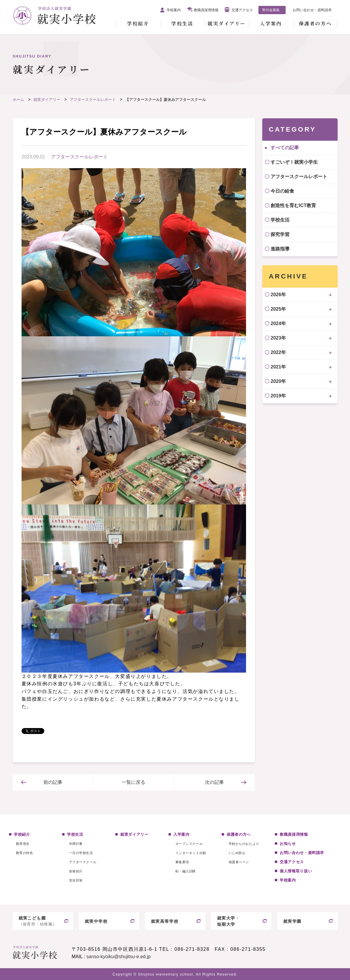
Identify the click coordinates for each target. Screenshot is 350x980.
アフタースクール (83, 862)
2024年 (278, 323)
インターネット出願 (191, 853)
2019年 (278, 396)
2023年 (278, 338)
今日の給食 (282, 191)
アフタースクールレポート (79, 157)
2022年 (278, 352)
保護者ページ (239, 862)
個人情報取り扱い (296, 871)
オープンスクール (189, 844)
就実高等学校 (165, 921)
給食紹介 (76, 871)
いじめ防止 (237, 853)
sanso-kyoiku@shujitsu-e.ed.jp (119, 957)
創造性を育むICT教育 (293, 205)
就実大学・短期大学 (229, 921)
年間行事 (76, 844)
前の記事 (53, 782)
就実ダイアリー (227, 23)
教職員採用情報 (206, 10)
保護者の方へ (315, 23)
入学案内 (271, 23)
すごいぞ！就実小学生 (294, 162)
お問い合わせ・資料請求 (312, 10)
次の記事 (214, 782)
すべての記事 (285, 148)
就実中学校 (96, 921)
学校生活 (182, 23)
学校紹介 (138, 23)
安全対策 (76, 880)
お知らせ (288, 844)
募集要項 (182, 862)
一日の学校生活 (81, 853)
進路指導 (280, 249)
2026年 (278, 295)
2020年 (278, 381)
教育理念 (23, 844)
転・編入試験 (186, 871)
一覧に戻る (134, 782)
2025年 (278, 309)
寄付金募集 (271, 10)
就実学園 (292, 921)
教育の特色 (25, 853)
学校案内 (174, 10)
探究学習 (280, 234)
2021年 (278, 367)
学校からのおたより (244, 844)
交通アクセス (242, 10)
